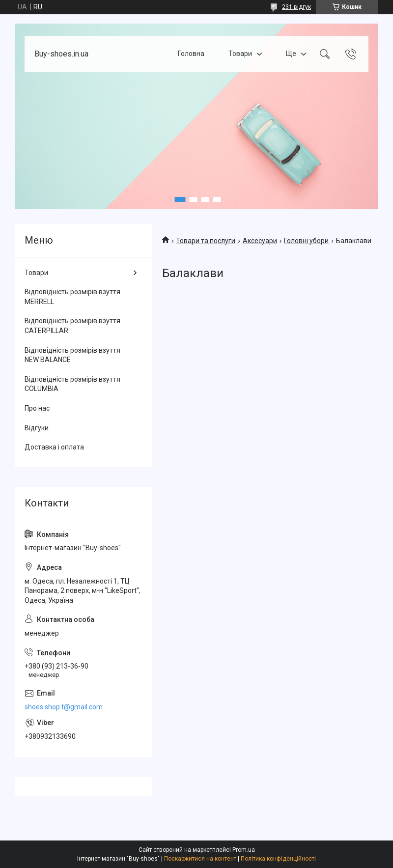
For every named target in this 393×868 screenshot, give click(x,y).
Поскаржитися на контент (200, 859)
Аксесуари (260, 241)
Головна (191, 54)
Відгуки (37, 428)
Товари (240, 54)
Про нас (37, 408)
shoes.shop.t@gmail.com (64, 707)
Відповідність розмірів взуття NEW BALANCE (72, 355)
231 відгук (296, 7)
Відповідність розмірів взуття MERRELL (72, 297)
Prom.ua (244, 850)
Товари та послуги (206, 241)
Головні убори (306, 241)
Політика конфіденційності (278, 859)
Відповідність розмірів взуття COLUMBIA (72, 384)
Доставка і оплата (54, 447)
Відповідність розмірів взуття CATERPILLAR (72, 326)
